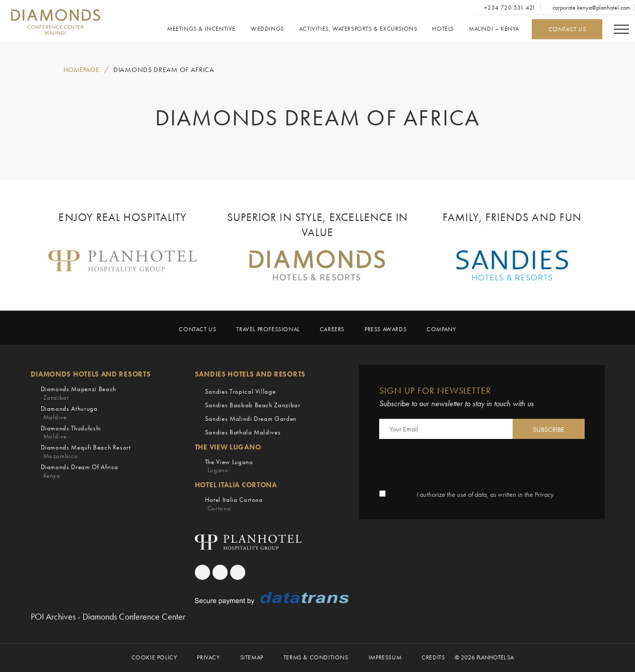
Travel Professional (268, 329)
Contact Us (197, 329)
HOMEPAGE (81, 69)
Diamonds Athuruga (69, 413)
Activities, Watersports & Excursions (358, 29)
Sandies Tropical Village (240, 391)
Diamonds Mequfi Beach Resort (86, 452)
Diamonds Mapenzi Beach (79, 393)
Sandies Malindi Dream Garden (251, 419)
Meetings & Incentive (201, 29)
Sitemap (252, 658)
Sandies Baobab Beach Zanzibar (253, 405)
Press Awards (385, 329)
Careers (332, 329)
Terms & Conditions (316, 658)
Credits (433, 658)
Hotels (443, 29)
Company (441, 329)
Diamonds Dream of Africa (164, 69)
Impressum (385, 658)
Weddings (267, 29)
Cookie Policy (154, 658)
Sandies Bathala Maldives (243, 432)
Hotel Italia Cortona (234, 504)
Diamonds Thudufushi (71, 433)
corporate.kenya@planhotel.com (590, 8)
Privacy (208, 658)
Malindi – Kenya (494, 29)
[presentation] (456, 466)
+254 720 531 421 (509, 8)
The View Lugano (229, 466)
